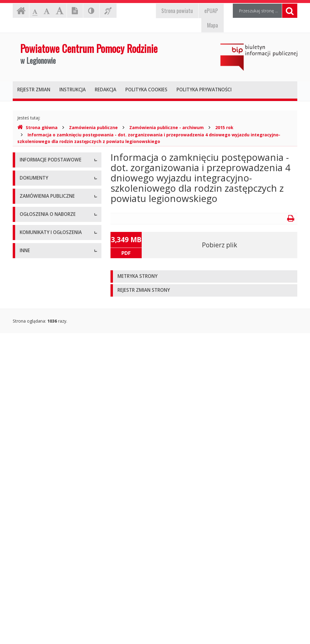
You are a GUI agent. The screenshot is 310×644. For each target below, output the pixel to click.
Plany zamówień (36, 421)
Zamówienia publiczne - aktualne (52, 394)
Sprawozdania (33, 362)
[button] (204, 276)
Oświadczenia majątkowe (45, 604)
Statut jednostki (35, 294)
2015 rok (224, 127)
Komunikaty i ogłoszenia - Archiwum (45, 514)
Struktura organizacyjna (43, 202)
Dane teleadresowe (39, 174)
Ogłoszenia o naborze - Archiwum (53, 466)
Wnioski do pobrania (40, 335)
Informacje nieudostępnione (47, 549)
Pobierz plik (219, 245)
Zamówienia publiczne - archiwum (167, 127)
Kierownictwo (33, 215)
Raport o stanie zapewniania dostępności (48, 259)
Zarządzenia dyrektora (42, 348)
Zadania (28, 229)
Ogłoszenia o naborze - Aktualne (52, 452)
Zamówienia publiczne (93, 127)
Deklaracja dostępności (43, 242)
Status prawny (34, 188)
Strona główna (37, 127)
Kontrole (28, 576)
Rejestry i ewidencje (39, 590)
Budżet (27, 321)
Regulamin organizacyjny (44, 307)
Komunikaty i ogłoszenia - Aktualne (54, 498)
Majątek (28, 563)
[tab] (204, 276)
